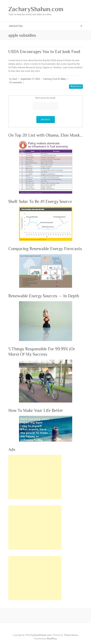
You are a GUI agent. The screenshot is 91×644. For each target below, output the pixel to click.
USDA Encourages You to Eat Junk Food (44, 52)
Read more (76, 86)
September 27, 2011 (30, 79)
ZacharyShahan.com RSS (62, 629)
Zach (15, 79)
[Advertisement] (35, 477)
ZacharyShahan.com (36, 9)
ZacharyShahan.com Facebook (30, 629)
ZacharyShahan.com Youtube (51, 629)
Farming (47, 79)
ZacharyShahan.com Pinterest (46, 629)
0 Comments (16, 82)
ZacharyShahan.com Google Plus (40, 629)
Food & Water (59, 79)
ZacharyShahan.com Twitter (35, 629)
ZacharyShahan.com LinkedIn (56, 629)
